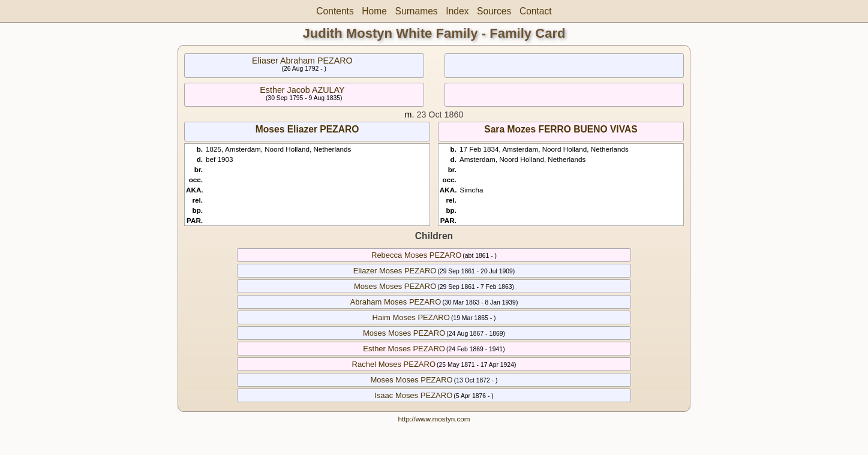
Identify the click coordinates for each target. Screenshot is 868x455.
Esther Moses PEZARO (404, 349)
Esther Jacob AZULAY (302, 90)
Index (457, 11)
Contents (335, 11)
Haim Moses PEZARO (411, 317)
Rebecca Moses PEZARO (416, 255)
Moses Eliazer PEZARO (307, 129)
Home (374, 11)
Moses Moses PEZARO (395, 286)
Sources (494, 11)
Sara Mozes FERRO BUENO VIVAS (561, 129)
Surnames (417, 11)
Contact (536, 11)
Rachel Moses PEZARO (394, 364)
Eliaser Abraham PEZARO (302, 61)
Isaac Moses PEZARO (413, 395)
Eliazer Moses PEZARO (395, 271)
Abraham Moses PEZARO (396, 302)
